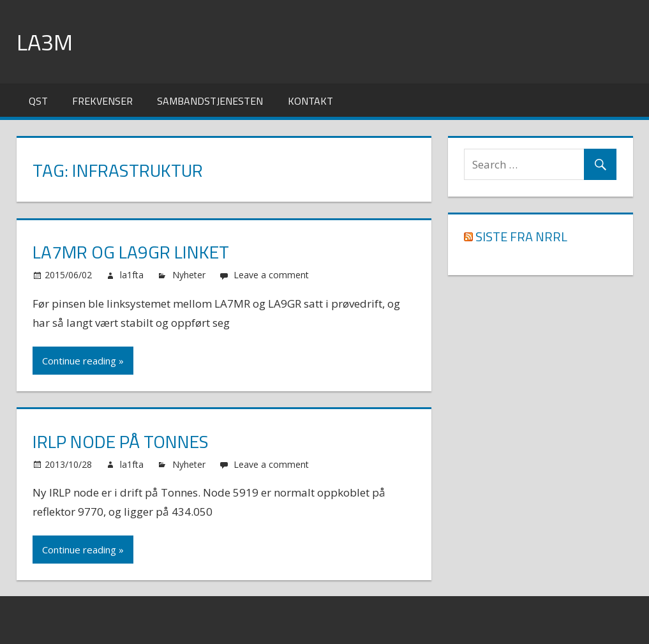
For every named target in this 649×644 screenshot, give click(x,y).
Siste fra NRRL (521, 236)
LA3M (45, 42)
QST (38, 101)
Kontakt (310, 101)
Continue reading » (83, 361)
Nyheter (189, 275)
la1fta (132, 275)
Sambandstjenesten (210, 101)
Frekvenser (102, 101)
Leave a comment (271, 275)
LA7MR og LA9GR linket (131, 252)
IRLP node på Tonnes (121, 441)
